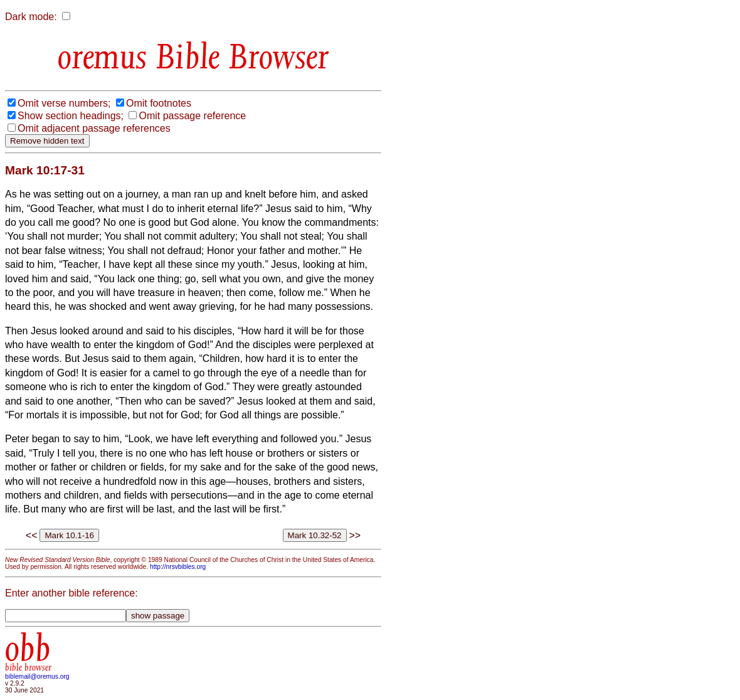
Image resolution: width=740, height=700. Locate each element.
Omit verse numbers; (64, 103)
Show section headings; (71, 116)
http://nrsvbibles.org (178, 567)
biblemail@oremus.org (37, 676)
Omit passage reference (192, 116)
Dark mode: (31, 17)
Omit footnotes (159, 103)
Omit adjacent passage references (94, 128)
